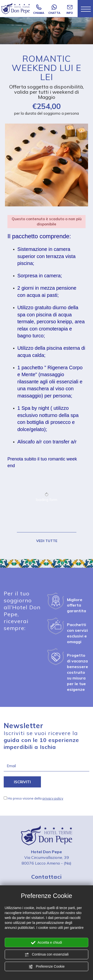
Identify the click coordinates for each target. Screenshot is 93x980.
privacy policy (53, 798)
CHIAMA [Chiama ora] (39, 10)
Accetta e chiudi (46, 943)
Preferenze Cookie (47, 967)
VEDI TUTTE (46, 541)
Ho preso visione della (35, 798)
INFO (70, 10)
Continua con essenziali (47, 955)
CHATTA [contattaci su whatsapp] (54, 10)
